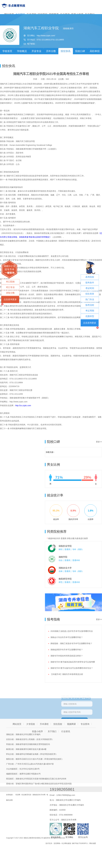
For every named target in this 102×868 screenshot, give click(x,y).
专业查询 (85, 724)
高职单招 (95, 51)
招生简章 (90, 294)
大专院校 (31, 724)
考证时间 (90, 288)
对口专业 (10, 287)
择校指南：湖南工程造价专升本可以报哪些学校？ (71, 643)
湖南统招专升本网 (39, 795)
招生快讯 (66, 51)
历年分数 (51, 51)
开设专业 (36, 51)
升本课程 (44, 724)
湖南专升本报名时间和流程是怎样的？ (67, 656)
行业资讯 (66, 731)
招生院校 (58, 724)
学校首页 (7, 51)
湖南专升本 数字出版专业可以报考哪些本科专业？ (72, 668)
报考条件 (90, 283)
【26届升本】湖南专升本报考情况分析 (67, 674)
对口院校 (10, 282)
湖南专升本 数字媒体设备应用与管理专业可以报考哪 (73, 662)
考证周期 (90, 311)
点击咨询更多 (10, 299)
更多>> (99, 442)
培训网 (18, 795)
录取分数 (10, 293)
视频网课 (71, 724)
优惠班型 (90, 316)
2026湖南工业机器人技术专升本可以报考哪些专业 (72, 631)
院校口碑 (80, 51)
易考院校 (90, 277)
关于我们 (52, 731)
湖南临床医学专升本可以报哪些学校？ (67, 650)
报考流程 (90, 305)
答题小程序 (37, 731)
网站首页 (17, 724)
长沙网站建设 (66, 843)
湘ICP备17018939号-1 (80, 843)
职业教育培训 (26, 795)
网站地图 (93, 843)
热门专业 (90, 299)
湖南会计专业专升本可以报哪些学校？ (67, 637)
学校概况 (22, 51)
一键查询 (10, 273)
